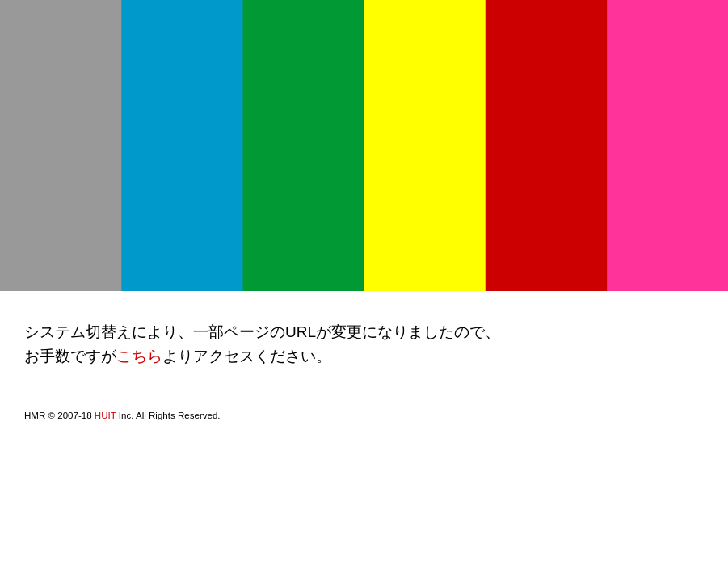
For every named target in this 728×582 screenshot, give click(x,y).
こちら (139, 356)
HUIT (105, 415)
